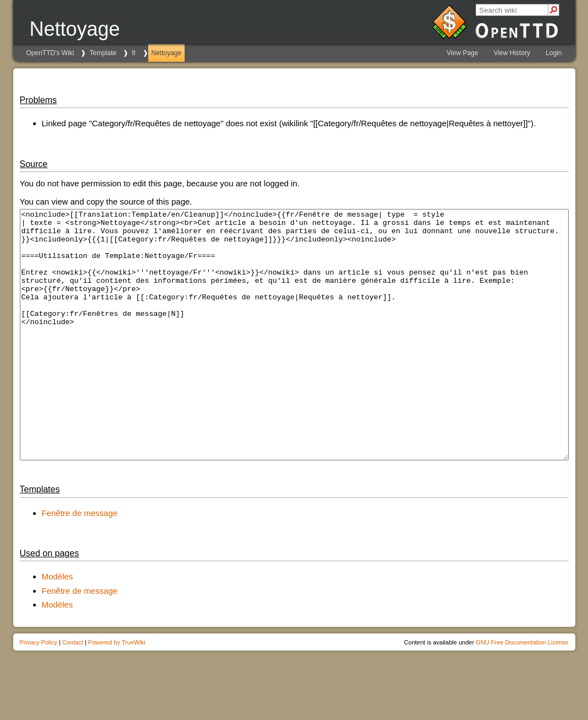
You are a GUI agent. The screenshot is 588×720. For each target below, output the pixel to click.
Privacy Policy (39, 692)
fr (134, 53)
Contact (73, 692)
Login (554, 53)
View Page (463, 53)
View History (512, 53)
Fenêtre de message (80, 563)
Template (103, 53)
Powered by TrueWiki (117, 692)
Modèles (58, 626)
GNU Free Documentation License (522, 692)
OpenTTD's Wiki (50, 53)
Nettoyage (167, 53)
